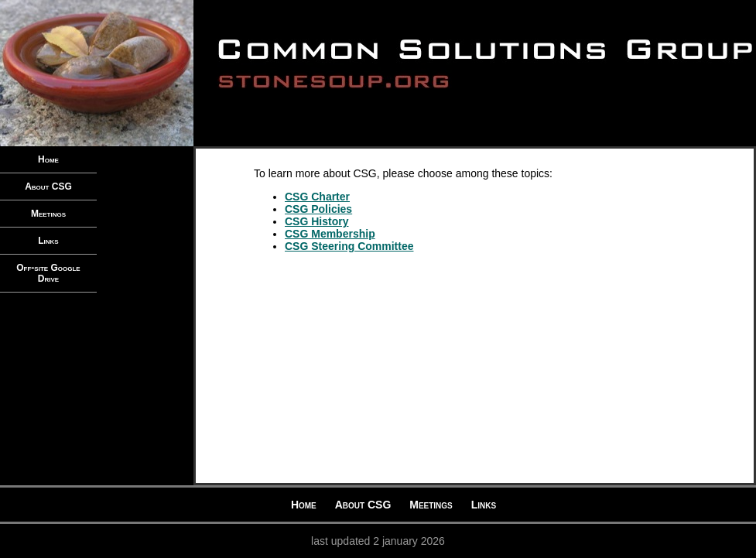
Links (48, 241)
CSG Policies (318, 209)
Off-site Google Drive (48, 273)
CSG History (316, 221)
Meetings (48, 214)
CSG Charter (317, 197)
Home (48, 159)
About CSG (48, 187)
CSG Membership (330, 234)
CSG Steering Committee (349, 246)
